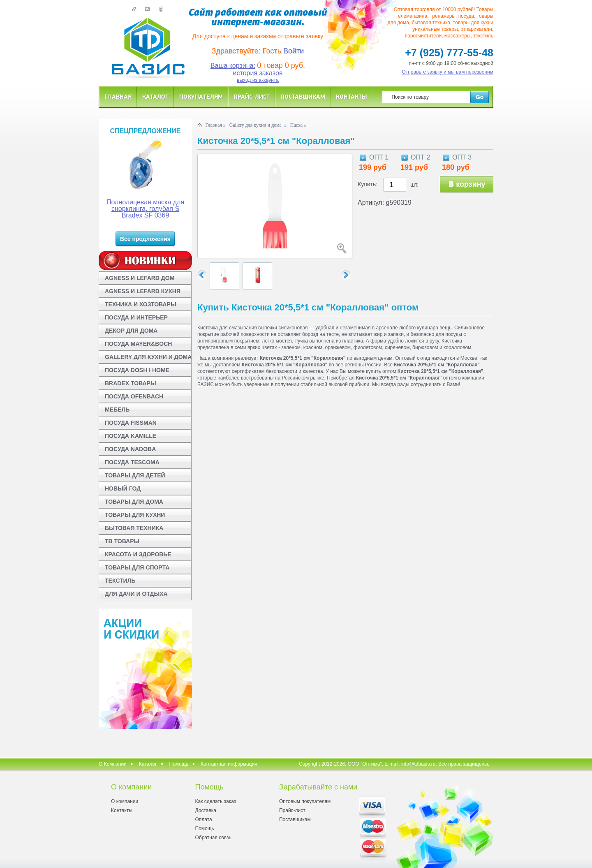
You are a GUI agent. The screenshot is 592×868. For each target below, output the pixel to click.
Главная (118, 96)
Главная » (215, 125)
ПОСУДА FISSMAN (131, 423)
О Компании (113, 764)
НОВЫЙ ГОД (123, 488)
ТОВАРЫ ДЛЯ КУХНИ (135, 515)
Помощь (179, 764)
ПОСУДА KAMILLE (131, 436)
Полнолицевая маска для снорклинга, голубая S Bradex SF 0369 (145, 209)
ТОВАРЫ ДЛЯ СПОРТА (137, 567)
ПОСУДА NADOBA (130, 449)
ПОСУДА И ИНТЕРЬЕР (136, 317)
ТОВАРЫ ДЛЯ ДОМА (134, 502)
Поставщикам (303, 96)
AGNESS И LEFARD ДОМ (140, 278)
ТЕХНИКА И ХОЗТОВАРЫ (141, 304)
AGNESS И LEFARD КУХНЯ (143, 291)
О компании (125, 801)
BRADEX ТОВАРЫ (131, 383)
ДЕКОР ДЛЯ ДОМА (131, 331)
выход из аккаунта (258, 80)
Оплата (203, 819)
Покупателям (201, 96)
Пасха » (298, 125)
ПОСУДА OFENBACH (134, 396)
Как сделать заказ (215, 801)
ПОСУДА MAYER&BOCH (138, 344)
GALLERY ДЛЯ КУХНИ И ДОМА (148, 357)
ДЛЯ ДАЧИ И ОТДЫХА (136, 594)
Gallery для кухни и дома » (258, 125)
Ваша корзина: (233, 66)
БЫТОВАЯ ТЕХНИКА (134, 528)
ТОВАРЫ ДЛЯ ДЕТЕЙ (135, 475)
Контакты (351, 96)
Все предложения (145, 239)
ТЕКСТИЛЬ (120, 581)
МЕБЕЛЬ (117, 410)
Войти (294, 51)
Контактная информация (229, 764)
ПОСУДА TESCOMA (132, 462)
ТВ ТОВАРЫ (122, 541)
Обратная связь (213, 838)
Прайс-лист (252, 96)
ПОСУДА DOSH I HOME (137, 370)
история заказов (258, 73)
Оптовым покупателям (305, 801)
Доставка (206, 810)
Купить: (368, 184)
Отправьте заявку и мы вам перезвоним (448, 72)
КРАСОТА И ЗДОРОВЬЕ (138, 554)
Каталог (155, 96)
